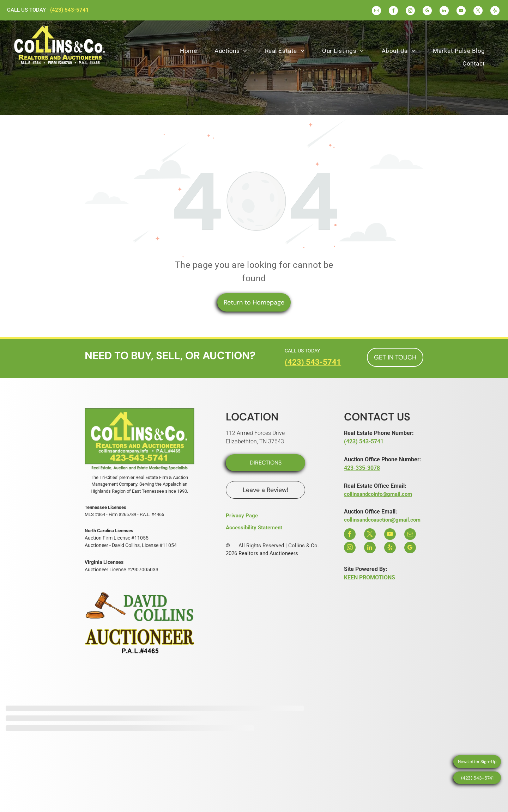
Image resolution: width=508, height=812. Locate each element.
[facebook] (393, 11)
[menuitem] (188, 51)
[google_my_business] (427, 11)
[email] (376, 11)
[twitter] (478, 11)
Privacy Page (242, 516)
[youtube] (461, 11)
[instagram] (410, 11)
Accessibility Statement (254, 528)
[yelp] (495, 11)
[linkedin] (444, 11)
